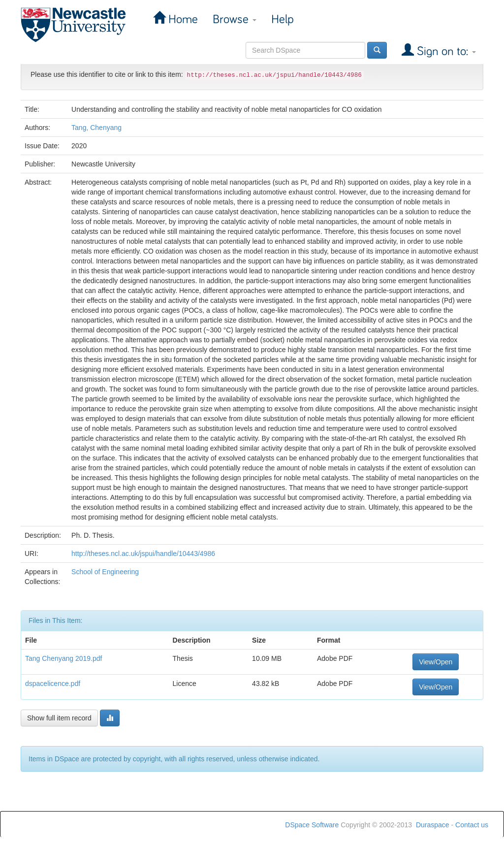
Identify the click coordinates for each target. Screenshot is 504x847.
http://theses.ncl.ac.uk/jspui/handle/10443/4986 (143, 554)
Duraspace (433, 825)
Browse (235, 19)
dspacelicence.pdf (53, 684)
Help (283, 19)
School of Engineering (105, 572)
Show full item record (59, 718)
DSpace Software (312, 825)
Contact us (472, 825)
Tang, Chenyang (96, 128)
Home (182, 19)
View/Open (436, 662)
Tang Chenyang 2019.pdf (63, 658)
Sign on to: (445, 51)
